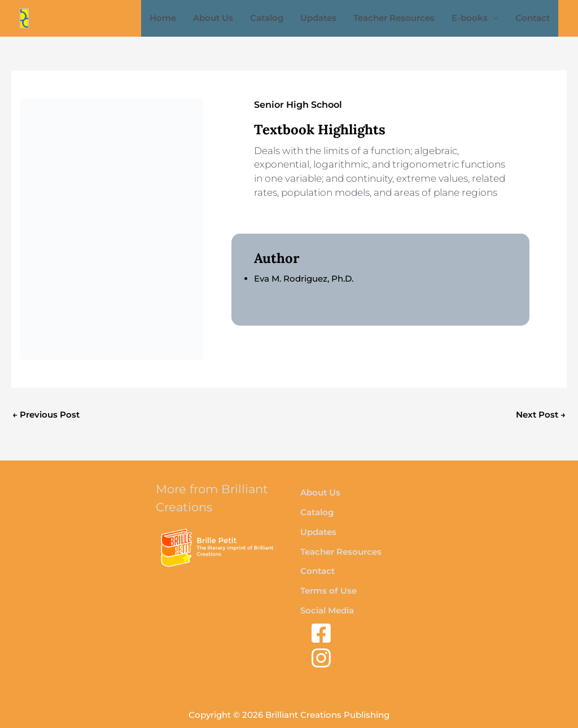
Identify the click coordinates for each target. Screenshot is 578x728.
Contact (533, 18)
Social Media (327, 610)
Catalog (267, 18)
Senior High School (298, 105)
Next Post (541, 415)
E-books (470, 18)
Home (163, 18)
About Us (213, 18)
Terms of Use (329, 591)
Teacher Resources (394, 18)
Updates (318, 18)
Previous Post (46, 415)
